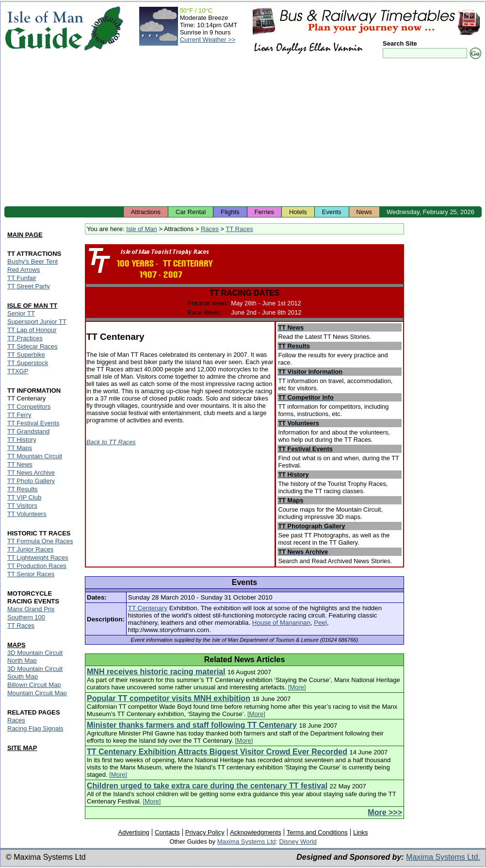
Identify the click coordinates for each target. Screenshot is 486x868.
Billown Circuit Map (34, 685)
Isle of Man (142, 229)
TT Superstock (28, 363)
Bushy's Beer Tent (32, 261)
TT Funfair (22, 278)
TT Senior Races (31, 574)
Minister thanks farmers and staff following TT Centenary (192, 725)
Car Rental (191, 212)
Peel (320, 623)
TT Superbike (26, 355)
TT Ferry (19, 415)
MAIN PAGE (25, 235)
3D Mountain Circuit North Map (35, 657)
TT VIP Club (24, 497)
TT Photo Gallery (31, 481)
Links (360, 832)
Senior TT (21, 313)
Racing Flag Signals (35, 728)
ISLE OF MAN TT (32, 306)
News (364, 212)
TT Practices (25, 338)
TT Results (23, 489)
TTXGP (18, 371)
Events (332, 212)
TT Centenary (148, 608)
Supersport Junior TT (37, 322)
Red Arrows (24, 270)
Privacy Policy (205, 832)
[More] (297, 687)
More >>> (385, 812)
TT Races (240, 229)
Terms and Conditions (317, 832)
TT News (20, 464)
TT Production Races (37, 566)
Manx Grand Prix (31, 609)
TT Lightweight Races (38, 558)
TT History (22, 440)
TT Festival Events (33, 423)
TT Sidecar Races (32, 346)
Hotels (298, 212)
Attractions (146, 212)
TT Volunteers (27, 514)
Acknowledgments (256, 832)
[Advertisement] (243, 134)
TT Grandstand (28, 431)
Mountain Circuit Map (37, 693)
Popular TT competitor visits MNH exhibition (169, 698)
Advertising (133, 832)
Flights (230, 212)
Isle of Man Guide (44, 28)
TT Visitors (22, 506)
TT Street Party (29, 286)
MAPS (16, 645)
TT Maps (20, 448)
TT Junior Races (30, 549)
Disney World (298, 842)
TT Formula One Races (40, 541)
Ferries (264, 212)
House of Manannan (281, 623)
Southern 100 (26, 617)
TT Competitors (29, 407)
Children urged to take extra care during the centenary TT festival (207, 786)
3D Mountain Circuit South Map (35, 673)
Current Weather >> (208, 40)
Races (210, 229)
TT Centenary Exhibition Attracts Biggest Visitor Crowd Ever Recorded (217, 752)
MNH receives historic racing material (156, 672)
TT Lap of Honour (32, 330)
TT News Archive (31, 473)
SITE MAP (22, 748)
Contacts (167, 832)
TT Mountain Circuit (35, 456)
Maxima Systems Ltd (247, 842)
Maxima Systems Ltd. (443, 857)
